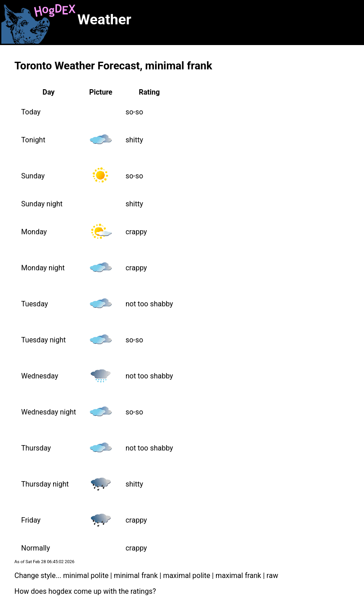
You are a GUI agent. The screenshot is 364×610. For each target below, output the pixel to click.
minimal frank (136, 576)
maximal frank (238, 576)
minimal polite (86, 576)
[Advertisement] (246, 22)
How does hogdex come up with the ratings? (85, 591)
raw (272, 576)
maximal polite (186, 576)
